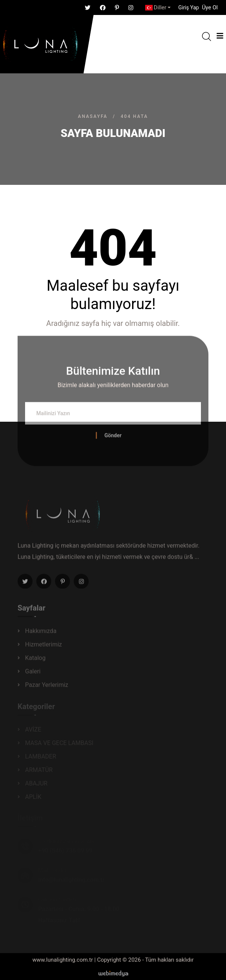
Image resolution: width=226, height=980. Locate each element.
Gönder (113, 437)
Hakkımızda (41, 633)
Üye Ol (210, 7)
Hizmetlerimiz (44, 646)
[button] (188, 7)
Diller (156, 7)
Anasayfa (93, 116)
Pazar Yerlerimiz (47, 687)
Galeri (33, 673)
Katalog (35, 660)
